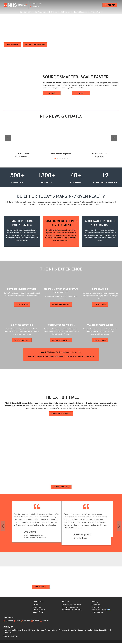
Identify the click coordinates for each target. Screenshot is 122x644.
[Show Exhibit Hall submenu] (58, 14)
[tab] (55, 161)
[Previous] (8, 140)
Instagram (25, 623)
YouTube (44, 623)
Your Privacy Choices (101, 611)
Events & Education (81, 14)
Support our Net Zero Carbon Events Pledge (94, 632)
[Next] (114, 140)
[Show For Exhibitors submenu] (72, 14)
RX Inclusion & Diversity (68, 632)
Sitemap (36, 607)
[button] (110, 7)
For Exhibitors (66, 14)
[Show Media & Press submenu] (102, 14)
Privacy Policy (96, 607)
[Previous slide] (3, 528)
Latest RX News (29, 632)
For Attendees (40, 14)
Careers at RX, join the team (47, 632)
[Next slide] (119, 528)
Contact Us (37, 609)
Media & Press (96, 14)
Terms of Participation (70, 609)
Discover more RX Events (13, 632)
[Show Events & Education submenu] (89, 14)
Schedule (77, 354)
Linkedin (35, 623)
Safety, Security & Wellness (72, 611)
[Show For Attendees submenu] (46, 14)
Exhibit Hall (53, 14)
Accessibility (8, 634)
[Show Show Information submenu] (33, 14)
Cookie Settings (97, 614)
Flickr (17, 623)
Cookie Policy (96, 609)
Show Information (26, 14)
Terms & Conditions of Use (72, 607)
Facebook (8, 623)
